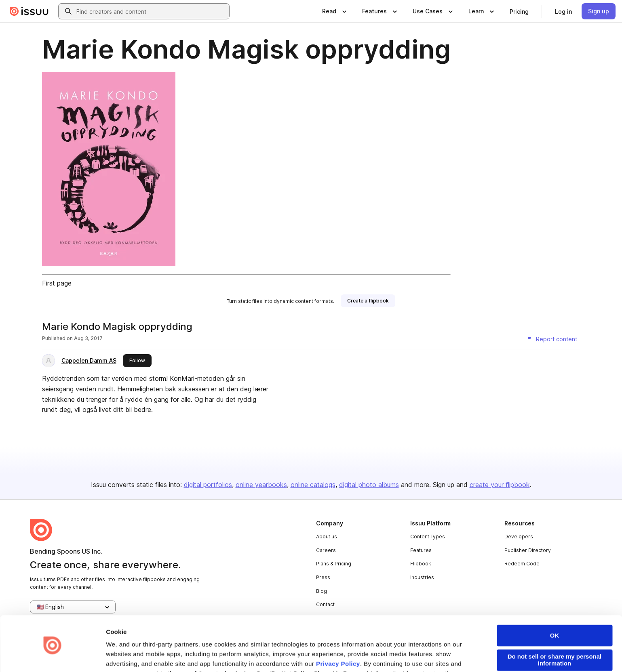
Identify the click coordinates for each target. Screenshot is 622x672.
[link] (519, 11)
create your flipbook (500, 485)
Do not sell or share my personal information (555, 632)
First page (57, 283)
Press (323, 577)
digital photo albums (369, 485)
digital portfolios (208, 485)
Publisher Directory (528, 550)
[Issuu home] (29, 11)
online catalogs (313, 485)
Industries (422, 577)
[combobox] (151, 11)
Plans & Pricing (334, 564)
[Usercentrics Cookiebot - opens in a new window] (52, 656)
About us (327, 537)
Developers (519, 537)
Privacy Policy (338, 636)
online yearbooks (261, 485)
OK (555, 608)
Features (421, 550)
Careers (326, 550)
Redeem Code (522, 564)
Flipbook (421, 564)
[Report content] (552, 339)
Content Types (428, 537)
